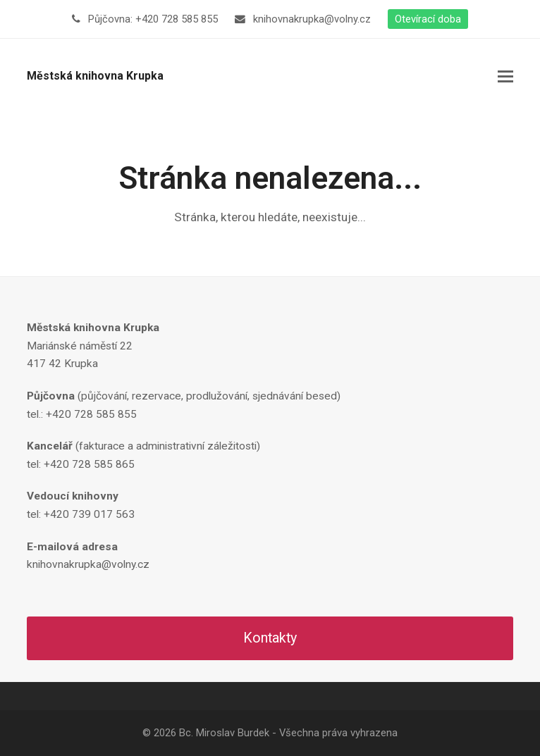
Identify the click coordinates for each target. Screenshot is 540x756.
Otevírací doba (428, 19)
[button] (505, 77)
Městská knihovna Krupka (95, 76)
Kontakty (270, 638)
